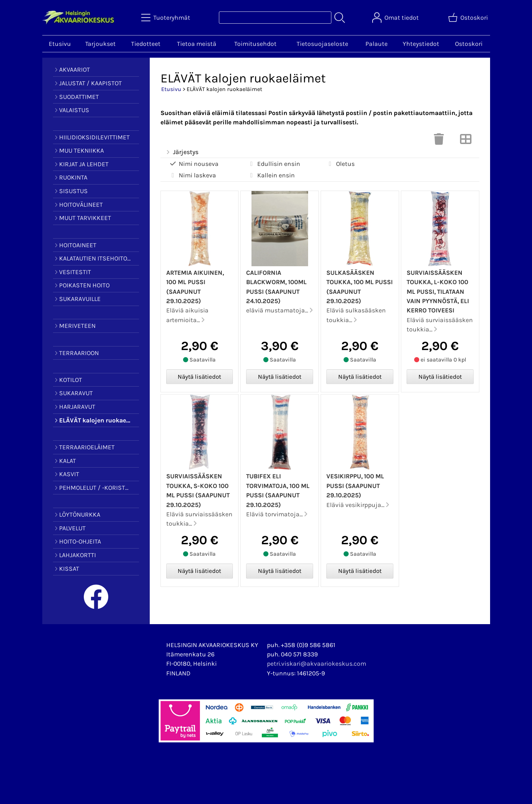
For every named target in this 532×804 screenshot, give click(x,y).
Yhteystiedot (421, 44)
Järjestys (182, 152)
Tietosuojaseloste (322, 44)
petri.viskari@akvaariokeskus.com (317, 664)
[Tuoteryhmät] (166, 18)
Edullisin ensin (274, 164)
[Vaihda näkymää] (466, 141)
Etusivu (60, 44)
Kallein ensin (271, 175)
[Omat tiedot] (396, 18)
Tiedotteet (146, 44)
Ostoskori (469, 44)
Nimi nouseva (194, 164)
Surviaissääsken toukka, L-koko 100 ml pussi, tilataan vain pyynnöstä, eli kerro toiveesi (438, 292)
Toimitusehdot (255, 44)
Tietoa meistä (197, 44)
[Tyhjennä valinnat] (439, 141)
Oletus (341, 164)
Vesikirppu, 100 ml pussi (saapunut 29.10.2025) (355, 486)
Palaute (377, 44)
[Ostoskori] (469, 18)
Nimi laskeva (193, 175)
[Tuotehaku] (275, 18)
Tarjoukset (100, 44)
